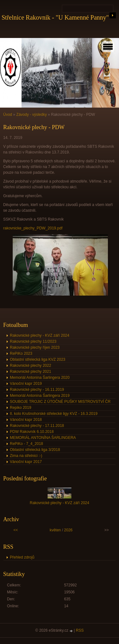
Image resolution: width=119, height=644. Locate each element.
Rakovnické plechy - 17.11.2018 (37, 426)
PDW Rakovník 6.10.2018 (32, 432)
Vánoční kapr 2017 (26, 462)
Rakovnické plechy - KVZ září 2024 (40, 335)
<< (16, 530)
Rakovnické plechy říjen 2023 (35, 347)
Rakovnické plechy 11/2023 (33, 341)
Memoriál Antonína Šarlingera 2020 (40, 378)
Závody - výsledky (31, 115)
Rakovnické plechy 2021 (30, 372)
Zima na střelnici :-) (26, 456)
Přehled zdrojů (22, 557)
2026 (68, 530)
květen (55, 530)
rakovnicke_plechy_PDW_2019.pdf (33, 228)
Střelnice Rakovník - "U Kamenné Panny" (55, 17)
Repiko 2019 (20, 408)
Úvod (8, 115)
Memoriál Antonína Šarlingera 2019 (40, 396)
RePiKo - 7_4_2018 (26, 444)
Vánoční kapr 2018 (26, 420)
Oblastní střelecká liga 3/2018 (35, 450)
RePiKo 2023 (21, 353)
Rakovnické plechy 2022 (30, 366)
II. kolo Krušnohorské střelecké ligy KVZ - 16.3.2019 (54, 414)
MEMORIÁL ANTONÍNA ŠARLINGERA (43, 438)
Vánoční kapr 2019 (26, 384)
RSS (80, 630)
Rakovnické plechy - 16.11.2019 (37, 390)
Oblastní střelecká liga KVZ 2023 (38, 360)
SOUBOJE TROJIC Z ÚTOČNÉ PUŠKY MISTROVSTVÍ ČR (60, 402)
